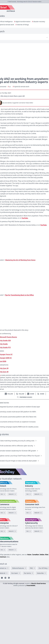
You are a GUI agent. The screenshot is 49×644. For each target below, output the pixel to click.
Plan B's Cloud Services (39, 583)
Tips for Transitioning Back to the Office (19, 295)
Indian (42, 555)
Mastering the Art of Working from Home (20, 260)
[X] (2, 578)
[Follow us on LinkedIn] (9, 394)
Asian (29, 555)
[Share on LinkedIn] (31, 394)
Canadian (36, 555)
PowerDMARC (31, 585)
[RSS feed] (9, 578)
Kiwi (47, 555)
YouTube (25, 218)
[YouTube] (5, 578)
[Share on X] (41, 394)
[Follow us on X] (20, 394)
